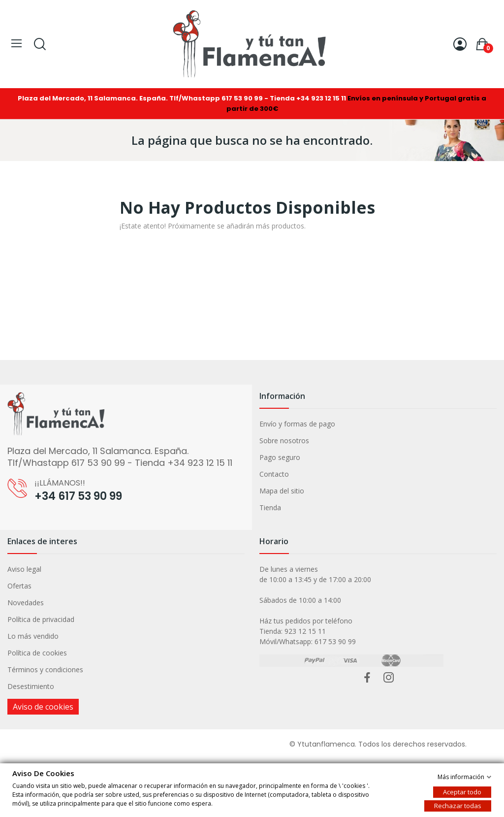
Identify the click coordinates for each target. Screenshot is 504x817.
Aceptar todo (462, 791)
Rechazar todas (458, 805)
